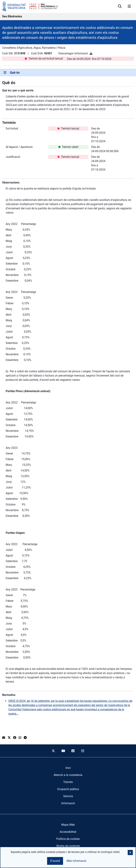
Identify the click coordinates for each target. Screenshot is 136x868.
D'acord (55, 861)
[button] (130, 853)
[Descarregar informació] (91, 53)
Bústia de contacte (68, 846)
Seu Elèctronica (12, 16)
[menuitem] (68, 768)
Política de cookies (68, 839)
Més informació (76, 861)
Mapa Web (68, 825)
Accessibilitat (68, 832)
